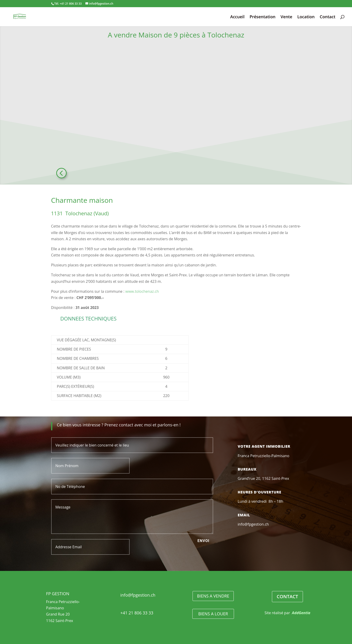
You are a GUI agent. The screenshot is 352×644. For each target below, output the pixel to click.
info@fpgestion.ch (138, 595)
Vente (286, 17)
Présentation (262, 17)
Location (306, 17)
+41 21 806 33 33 (137, 613)
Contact (328, 17)
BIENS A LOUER (213, 614)
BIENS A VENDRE (213, 596)
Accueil (237, 17)
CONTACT (288, 596)
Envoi (203, 541)
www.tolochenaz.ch (142, 291)
